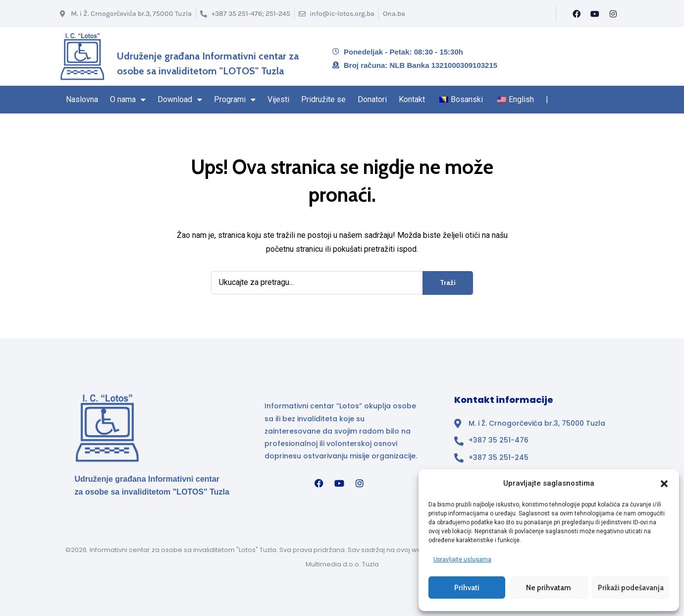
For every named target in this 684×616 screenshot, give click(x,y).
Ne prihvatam (549, 588)
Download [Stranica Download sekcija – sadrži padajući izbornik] (180, 100)
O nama (128, 100)
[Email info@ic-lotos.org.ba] (337, 14)
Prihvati (467, 588)
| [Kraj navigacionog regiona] (547, 99)
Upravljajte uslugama (462, 560)
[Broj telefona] (245, 14)
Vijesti (278, 99)
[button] (664, 484)
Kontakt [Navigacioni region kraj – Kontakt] (412, 99)
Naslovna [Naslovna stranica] (82, 99)
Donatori (372, 99)
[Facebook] (577, 14)
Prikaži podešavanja (631, 588)
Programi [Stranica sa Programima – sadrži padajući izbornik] (235, 100)
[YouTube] (595, 14)
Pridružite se (323, 99)
